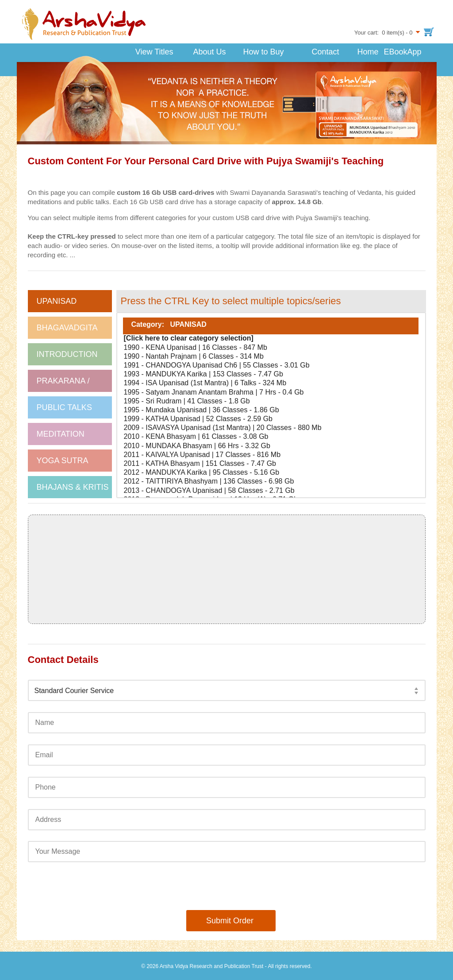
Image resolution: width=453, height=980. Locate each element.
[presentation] (226, 886)
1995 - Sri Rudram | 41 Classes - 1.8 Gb (271, 402)
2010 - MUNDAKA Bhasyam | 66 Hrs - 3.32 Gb (271, 446)
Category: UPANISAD (271, 326)
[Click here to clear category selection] (271, 339)
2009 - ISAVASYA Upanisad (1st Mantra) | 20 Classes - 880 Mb (271, 428)
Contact (325, 52)
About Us (202, 50)
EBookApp (397, 52)
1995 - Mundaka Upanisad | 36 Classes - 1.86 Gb (271, 411)
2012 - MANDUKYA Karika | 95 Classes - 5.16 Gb (271, 473)
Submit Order (226, 921)
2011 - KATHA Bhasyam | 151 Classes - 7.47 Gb (271, 464)
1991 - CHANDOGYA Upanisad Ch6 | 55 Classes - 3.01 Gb (271, 366)
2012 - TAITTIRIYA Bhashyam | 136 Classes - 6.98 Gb (271, 482)
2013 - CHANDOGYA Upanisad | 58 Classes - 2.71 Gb (271, 491)
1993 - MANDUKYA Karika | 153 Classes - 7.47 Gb (271, 375)
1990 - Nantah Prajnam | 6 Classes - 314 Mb (271, 357)
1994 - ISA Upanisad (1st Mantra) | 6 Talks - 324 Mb (271, 383)
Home (368, 52)
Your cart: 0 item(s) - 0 (384, 33)
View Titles (147, 50)
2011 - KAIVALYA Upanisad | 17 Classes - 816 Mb (271, 455)
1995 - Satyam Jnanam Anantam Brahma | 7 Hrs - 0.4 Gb (271, 393)
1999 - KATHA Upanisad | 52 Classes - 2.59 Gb (271, 419)
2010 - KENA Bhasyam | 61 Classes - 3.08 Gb (271, 437)
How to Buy (263, 52)
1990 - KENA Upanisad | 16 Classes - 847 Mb (271, 348)
